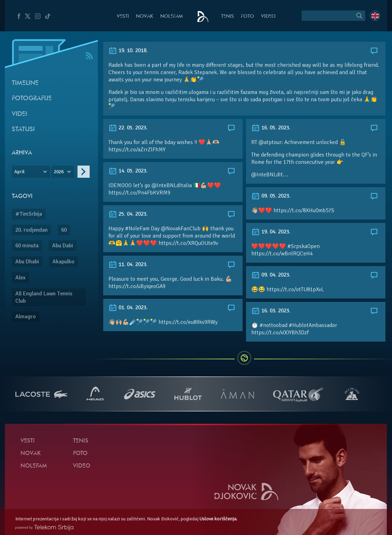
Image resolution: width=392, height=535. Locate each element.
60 (64, 230)
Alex (20, 278)
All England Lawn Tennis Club (44, 297)
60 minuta (27, 246)
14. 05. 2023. (128, 171)
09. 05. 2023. (271, 196)
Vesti (123, 17)
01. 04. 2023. (128, 308)
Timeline (25, 83)
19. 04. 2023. (271, 232)
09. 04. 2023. (271, 275)
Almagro (26, 317)
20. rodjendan (31, 230)
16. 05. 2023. (271, 128)
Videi (19, 114)
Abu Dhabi (27, 262)
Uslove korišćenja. (218, 519)
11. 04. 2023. (128, 264)
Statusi (23, 130)
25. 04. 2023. (128, 214)
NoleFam (171, 17)
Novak (145, 17)
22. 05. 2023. (128, 128)
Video (268, 17)
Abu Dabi (63, 246)
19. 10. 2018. (128, 50)
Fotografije (32, 99)
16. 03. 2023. (271, 311)
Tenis (227, 17)
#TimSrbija (29, 214)
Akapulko (63, 262)
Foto (247, 17)
